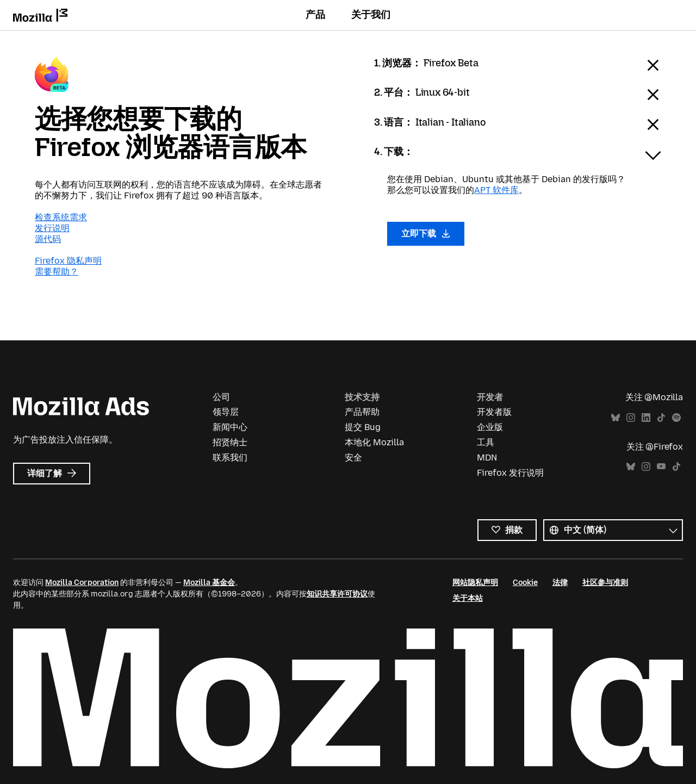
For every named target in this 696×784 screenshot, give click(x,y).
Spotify (676, 418)
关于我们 (371, 15)
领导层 (226, 412)
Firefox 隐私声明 (68, 261)
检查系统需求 (61, 217)
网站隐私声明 (475, 583)
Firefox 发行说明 (510, 473)
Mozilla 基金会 (209, 583)
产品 (315, 15)
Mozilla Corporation (82, 583)
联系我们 (230, 458)
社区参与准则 (605, 583)
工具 (486, 442)
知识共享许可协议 (337, 594)
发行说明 (52, 228)
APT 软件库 (496, 190)
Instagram (631, 418)
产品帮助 (362, 412)
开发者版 (494, 412)
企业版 (490, 427)
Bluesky (616, 418)
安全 (353, 458)
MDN (487, 458)
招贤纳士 (230, 442)
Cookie (525, 583)
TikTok (661, 418)
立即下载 (426, 234)
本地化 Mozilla (374, 442)
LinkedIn (646, 418)
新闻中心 (230, 427)
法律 (560, 583)
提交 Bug (363, 427)
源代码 (48, 239)
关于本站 (468, 598)
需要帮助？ (57, 272)
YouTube (661, 467)
